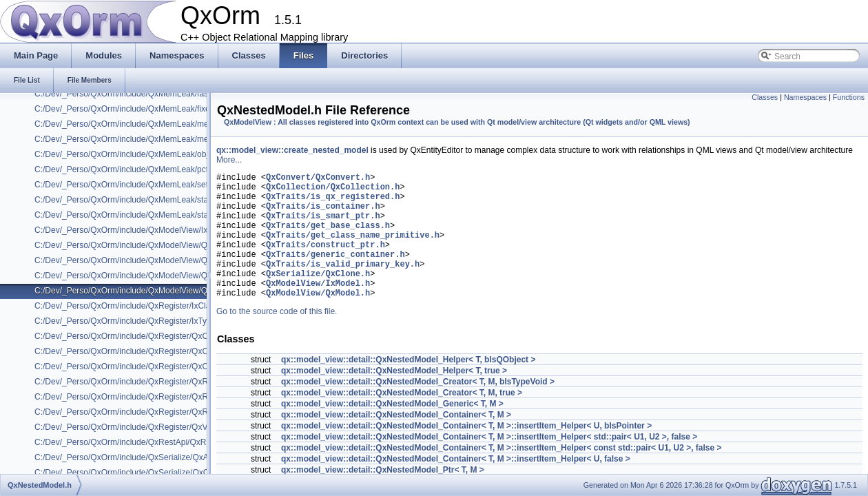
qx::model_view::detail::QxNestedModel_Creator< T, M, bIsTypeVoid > (418, 409)
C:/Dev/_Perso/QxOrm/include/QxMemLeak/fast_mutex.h (139, 94)
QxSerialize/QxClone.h (318, 296)
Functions (849, 97)
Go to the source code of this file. (277, 338)
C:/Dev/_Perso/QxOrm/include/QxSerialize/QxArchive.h (136, 457)
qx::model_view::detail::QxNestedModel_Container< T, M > (396, 442)
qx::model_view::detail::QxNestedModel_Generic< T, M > (392, 431)
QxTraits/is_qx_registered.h (333, 202)
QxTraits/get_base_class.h (328, 237)
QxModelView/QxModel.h (318, 319)
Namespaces (805, 97)
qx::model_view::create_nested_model (292, 150)
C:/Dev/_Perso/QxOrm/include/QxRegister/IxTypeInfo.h (135, 321)
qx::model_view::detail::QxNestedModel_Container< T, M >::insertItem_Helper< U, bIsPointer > (466, 453)
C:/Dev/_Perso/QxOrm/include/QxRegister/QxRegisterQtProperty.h (157, 412)
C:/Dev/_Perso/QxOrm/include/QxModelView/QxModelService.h (152, 276)
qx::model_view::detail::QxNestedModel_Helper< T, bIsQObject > (408, 386)
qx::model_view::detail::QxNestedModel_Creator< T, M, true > (402, 420)
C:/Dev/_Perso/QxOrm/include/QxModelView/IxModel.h (136, 230)
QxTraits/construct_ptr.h (325, 261)
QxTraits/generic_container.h (335, 272)
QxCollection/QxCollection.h (333, 190)
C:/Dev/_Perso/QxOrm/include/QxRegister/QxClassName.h (143, 351)
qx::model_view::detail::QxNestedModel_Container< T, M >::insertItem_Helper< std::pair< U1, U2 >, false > (489, 464)
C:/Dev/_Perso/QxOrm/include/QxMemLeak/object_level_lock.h (151, 154)
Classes (765, 97)
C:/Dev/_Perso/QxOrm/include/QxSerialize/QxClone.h (133, 473)
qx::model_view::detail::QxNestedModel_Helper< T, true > (394, 397)
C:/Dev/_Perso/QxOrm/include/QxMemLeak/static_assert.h (142, 200)
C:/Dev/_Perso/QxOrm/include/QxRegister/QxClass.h (132, 336)
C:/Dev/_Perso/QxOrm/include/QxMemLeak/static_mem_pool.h (151, 215)
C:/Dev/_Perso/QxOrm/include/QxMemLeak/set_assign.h (139, 185)
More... (229, 160)
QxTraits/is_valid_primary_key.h (343, 284)
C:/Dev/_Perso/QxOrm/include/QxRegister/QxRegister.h (137, 382)
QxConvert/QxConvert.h (318, 179)
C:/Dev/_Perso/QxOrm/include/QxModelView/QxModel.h (138, 245)
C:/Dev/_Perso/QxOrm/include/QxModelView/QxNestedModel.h (151, 291)
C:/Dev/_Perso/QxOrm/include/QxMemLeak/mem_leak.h (138, 124)
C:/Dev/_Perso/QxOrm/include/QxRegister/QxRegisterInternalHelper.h (163, 397)
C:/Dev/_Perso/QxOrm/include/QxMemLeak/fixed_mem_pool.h (149, 109)
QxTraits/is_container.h (323, 214)
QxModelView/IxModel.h (318, 308)
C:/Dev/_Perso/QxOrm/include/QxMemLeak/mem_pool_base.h (150, 139)
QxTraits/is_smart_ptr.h (323, 226)
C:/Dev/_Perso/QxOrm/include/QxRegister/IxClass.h (130, 306)
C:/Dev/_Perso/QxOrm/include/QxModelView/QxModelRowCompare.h (163, 260)
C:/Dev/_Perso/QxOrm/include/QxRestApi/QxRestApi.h (135, 442)
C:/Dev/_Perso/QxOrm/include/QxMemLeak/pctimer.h (133, 169)
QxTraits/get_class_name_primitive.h (353, 249)
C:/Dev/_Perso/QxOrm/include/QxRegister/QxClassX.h (135, 366)
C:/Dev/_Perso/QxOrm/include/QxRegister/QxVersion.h (135, 427)
